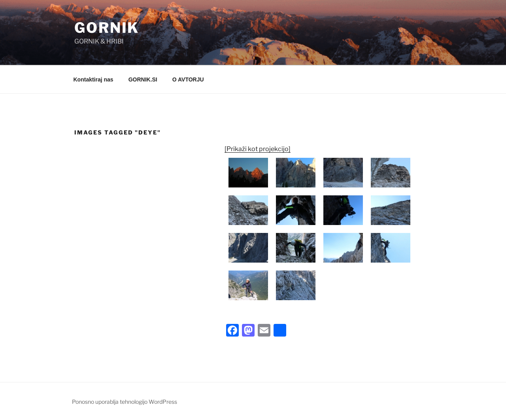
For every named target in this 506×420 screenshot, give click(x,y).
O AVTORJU (188, 79)
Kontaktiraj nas (93, 79)
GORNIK (107, 28)
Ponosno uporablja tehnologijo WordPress (125, 402)
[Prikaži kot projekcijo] (258, 149)
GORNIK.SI (143, 79)
